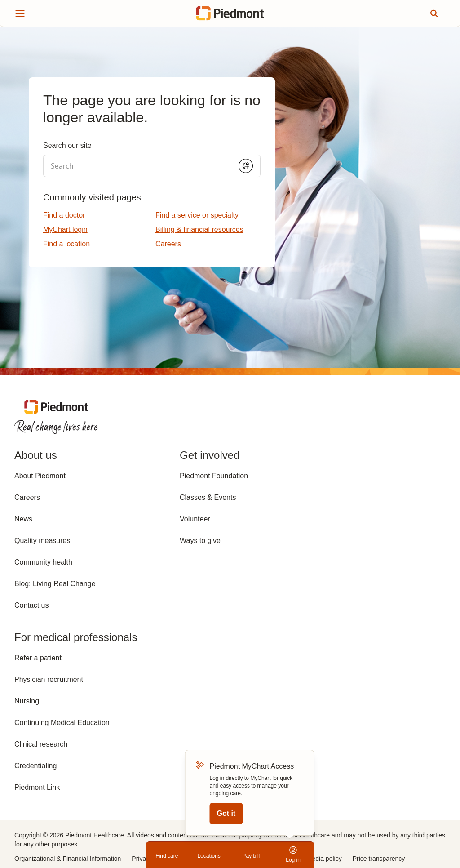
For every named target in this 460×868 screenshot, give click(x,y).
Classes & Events (208, 497)
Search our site (67, 145)
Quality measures (42, 541)
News (23, 519)
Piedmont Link (37, 787)
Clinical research (41, 744)
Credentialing (35, 766)
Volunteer (195, 519)
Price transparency (379, 859)
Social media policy (315, 859)
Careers (27, 497)
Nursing (27, 701)
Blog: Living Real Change (55, 584)
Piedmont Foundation (214, 476)
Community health (43, 562)
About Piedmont (40, 476)
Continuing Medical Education (62, 723)
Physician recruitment (49, 679)
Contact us (31, 605)
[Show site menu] (20, 13)
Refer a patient (38, 658)
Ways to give (200, 541)
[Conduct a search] (137, 166)
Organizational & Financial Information (68, 859)
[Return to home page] (230, 13)
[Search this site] (434, 13)
